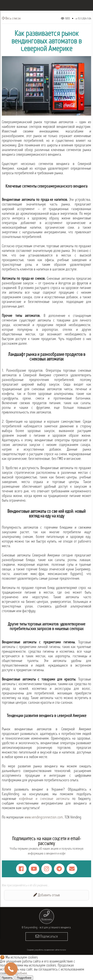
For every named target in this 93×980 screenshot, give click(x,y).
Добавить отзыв (47, 895)
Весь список (11, 18)
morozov (63, 950)
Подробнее (19, 974)
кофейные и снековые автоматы (44, 799)
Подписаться (47, 936)
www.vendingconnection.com (44, 817)
